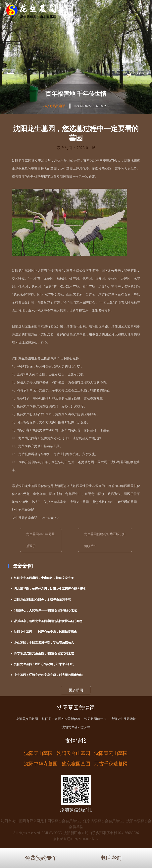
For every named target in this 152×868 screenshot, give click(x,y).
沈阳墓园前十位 (95, 719)
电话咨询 (111, 858)
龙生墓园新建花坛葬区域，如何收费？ (105, 540)
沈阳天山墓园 (38, 753)
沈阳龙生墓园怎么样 (76, 727)
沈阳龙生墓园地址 (123, 719)
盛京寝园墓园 (76, 764)
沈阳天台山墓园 (74, 753)
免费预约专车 (41, 858)
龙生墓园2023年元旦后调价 (40, 540)
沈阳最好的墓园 (27, 719)
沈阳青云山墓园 (111, 753)
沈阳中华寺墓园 (41, 764)
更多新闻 (76, 690)
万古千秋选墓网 (111, 764)
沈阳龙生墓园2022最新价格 (61, 719)
